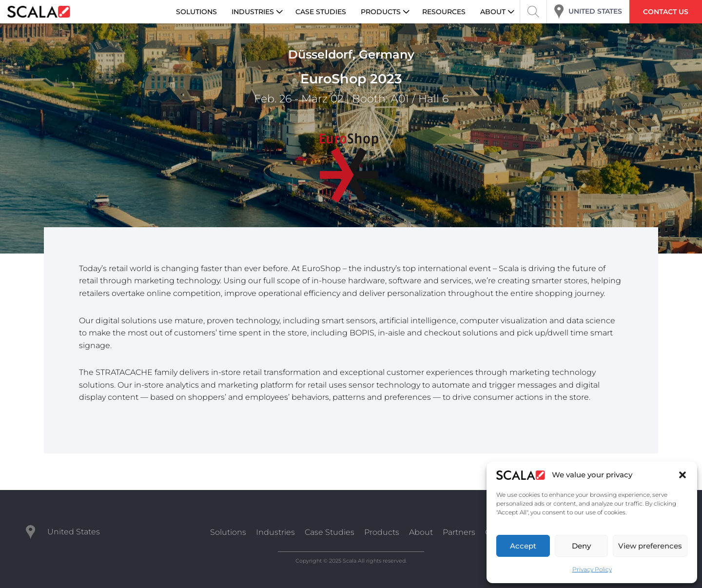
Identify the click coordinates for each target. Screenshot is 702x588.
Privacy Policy (592, 569)
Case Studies (330, 532)
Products (382, 532)
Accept (523, 546)
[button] (682, 475)
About (421, 532)
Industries (275, 532)
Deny (581, 546)
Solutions (228, 532)
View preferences (650, 546)
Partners (459, 532)
